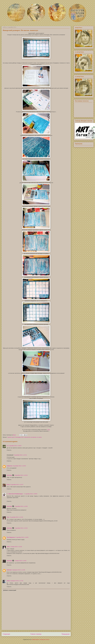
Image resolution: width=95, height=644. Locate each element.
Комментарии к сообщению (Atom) (41, 640)
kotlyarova (9, 466)
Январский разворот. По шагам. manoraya (20, 30)
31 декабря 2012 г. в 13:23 (21, 528)
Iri (7, 446)
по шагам (39, 437)
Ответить (9, 450)
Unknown (9, 570)
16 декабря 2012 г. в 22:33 (21, 475)
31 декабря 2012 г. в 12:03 (16, 517)
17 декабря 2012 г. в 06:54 (31, 494)
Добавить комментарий (10, 590)
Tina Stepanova (11, 537)
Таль (8, 517)
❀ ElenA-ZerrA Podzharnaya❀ (15, 494)
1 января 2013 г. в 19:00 (20, 561)
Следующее (6, 634)
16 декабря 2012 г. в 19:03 (19, 466)
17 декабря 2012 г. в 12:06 (21, 506)
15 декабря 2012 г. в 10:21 (20, 455)
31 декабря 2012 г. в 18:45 (22, 537)
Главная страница (36, 634)
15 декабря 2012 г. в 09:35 (15, 446)
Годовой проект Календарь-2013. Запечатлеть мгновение (22, 437)
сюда (48, 430)
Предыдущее (66, 634)
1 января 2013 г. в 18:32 (16, 547)
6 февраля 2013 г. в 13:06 (19, 570)
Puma (8, 485)
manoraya (9, 475)
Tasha (8, 581)
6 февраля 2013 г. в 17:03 (17, 581)
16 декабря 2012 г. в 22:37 (17, 485)
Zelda (8, 547)
